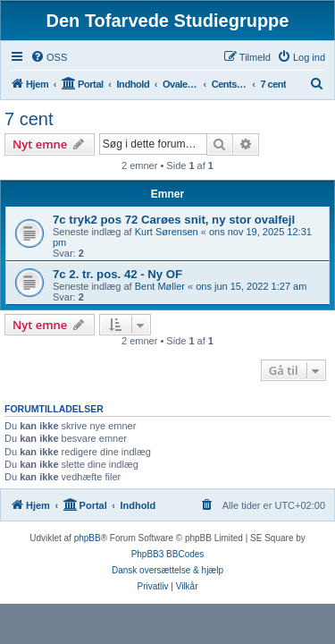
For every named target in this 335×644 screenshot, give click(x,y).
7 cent (29, 119)
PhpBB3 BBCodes (168, 554)
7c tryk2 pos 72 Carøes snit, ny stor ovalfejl (174, 220)
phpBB (88, 538)
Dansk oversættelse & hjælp (167, 570)
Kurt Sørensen (167, 232)
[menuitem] (49, 57)
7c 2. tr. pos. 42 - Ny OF (117, 274)
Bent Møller (160, 286)
